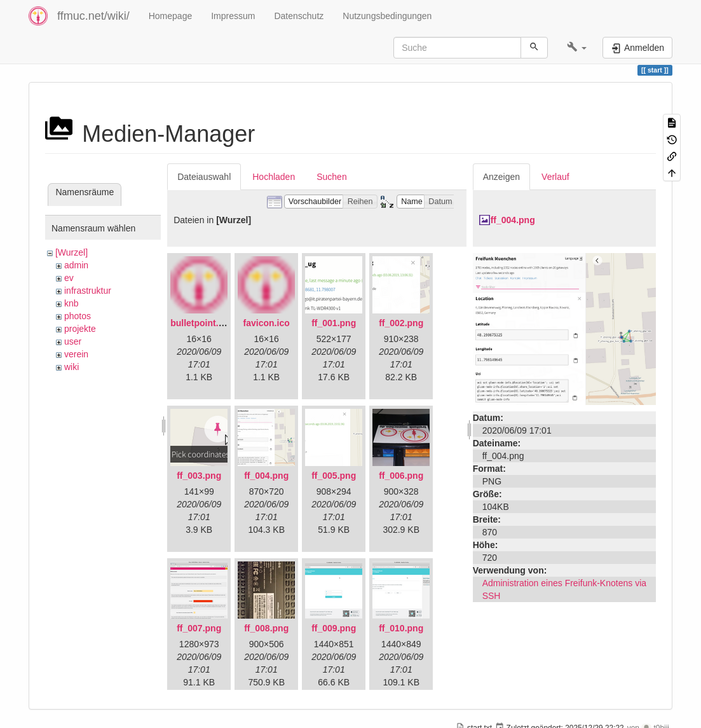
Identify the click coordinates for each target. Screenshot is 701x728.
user (73, 341)
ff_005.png (334, 476)
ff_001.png (334, 323)
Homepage (171, 16)
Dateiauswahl (204, 177)
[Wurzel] (71, 252)
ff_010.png (401, 628)
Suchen (331, 177)
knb (71, 303)
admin (76, 265)
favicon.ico (267, 323)
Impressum (233, 16)
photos (78, 316)
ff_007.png (199, 628)
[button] (577, 48)
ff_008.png (266, 628)
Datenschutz (299, 16)
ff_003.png (199, 476)
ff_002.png (401, 323)
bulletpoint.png (202, 323)
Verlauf (555, 177)
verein (76, 354)
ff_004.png (266, 476)
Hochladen (274, 177)
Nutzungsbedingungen (387, 16)
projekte (80, 329)
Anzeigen (501, 177)
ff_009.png (334, 628)
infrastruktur (88, 291)
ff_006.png (401, 476)
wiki (71, 367)
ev (69, 278)
